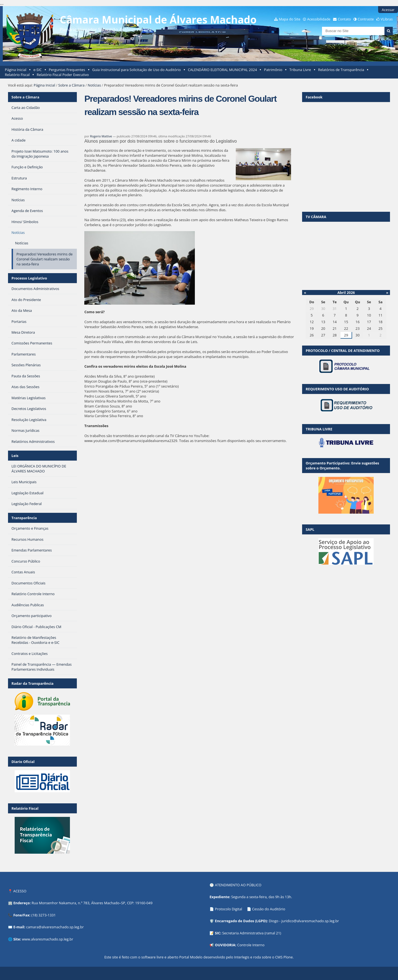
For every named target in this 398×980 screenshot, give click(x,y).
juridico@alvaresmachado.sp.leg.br (310, 921)
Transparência (24, 518)
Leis (15, 456)
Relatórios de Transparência (341, 70)
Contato (344, 19)
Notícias (94, 85)
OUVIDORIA (225, 945)
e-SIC (38, 70)
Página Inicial (16, 70)
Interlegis (242, 957)
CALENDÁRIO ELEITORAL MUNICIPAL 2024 (222, 70)
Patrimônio (273, 70)
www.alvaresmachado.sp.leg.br (47, 939)
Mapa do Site (290, 19)
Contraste (366, 19)
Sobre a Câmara (71, 85)
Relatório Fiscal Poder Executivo (63, 75)
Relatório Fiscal (17, 75)
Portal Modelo (191, 957)
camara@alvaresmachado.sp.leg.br (55, 927)
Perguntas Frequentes (67, 70)
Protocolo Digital (229, 909)
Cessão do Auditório (269, 909)
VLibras (387, 19)
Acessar (388, 10)
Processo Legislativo (29, 278)
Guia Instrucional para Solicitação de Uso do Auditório (136, 70)
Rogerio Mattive (101, 136)
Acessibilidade (319, 19)
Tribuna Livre (300, 70)
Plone (288, 957)
